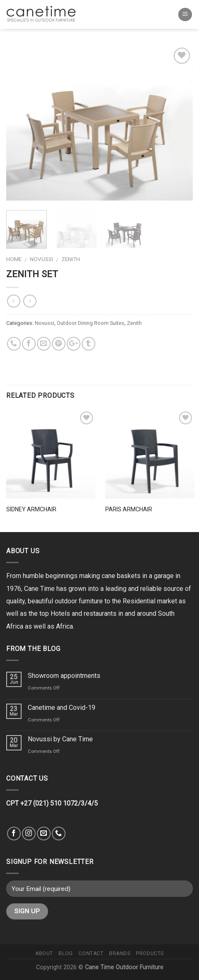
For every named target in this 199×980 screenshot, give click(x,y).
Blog (66, 953)
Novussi (41, 259)
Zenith (71, 259)
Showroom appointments (64, 676)
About (44, 953)
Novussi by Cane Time (60, 739)
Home (14, 259)
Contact (91, 953)
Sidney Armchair (31, 509)
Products (150, 953)
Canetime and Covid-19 (62, 708)
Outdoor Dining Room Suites (91, 323)
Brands (120, 953)
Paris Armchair (129, 509)
